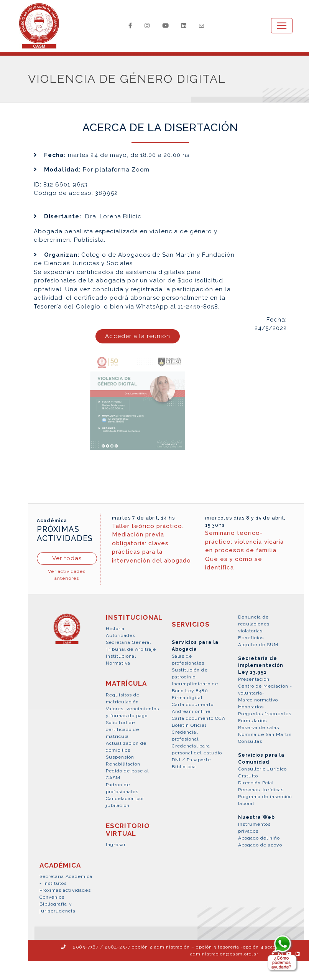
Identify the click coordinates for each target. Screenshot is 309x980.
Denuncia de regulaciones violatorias (254, 624)
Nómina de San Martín (265, 735)
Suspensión (120, 757)
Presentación (254, 680)
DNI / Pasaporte (191, 760)
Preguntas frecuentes (265, 714)
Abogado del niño (259, 838)
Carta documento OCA (199, 719)
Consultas (250, 742)
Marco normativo (258, 700)
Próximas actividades (65, 891)
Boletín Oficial (189, 726)
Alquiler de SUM (258, 645)
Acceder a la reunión (138, 337)
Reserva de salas (259, 728)
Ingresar (116, 845)
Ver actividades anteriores (67, 575)
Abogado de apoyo (260, 845)
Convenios (52, 898)
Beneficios (251, 638)
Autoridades (121, 636)
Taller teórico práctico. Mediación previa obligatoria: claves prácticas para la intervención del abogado (152, 544)
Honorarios (251, 707)
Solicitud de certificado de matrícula (123, 730)
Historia (115, 629)
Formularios (252, 721)
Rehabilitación (123, 764)
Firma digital (187, 698)
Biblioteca (184, 767)
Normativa (118, 663)
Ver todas (67, 559)
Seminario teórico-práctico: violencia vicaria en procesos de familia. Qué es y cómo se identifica (244, 551)
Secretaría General (129, 643)
